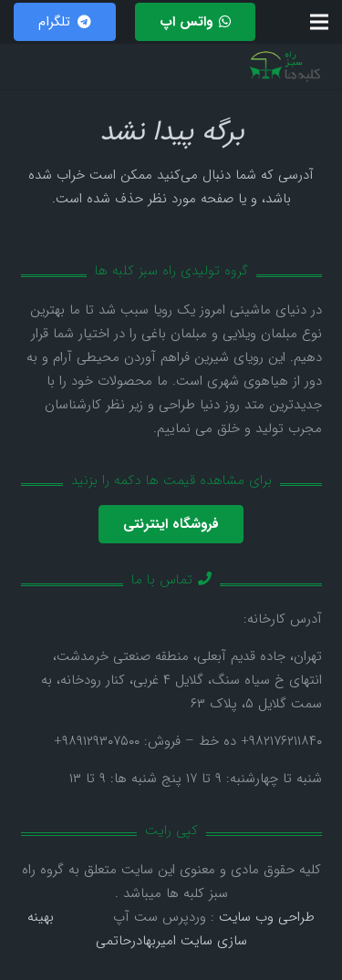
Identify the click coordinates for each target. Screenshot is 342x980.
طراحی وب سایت (267, 917)
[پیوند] (285, 67)
